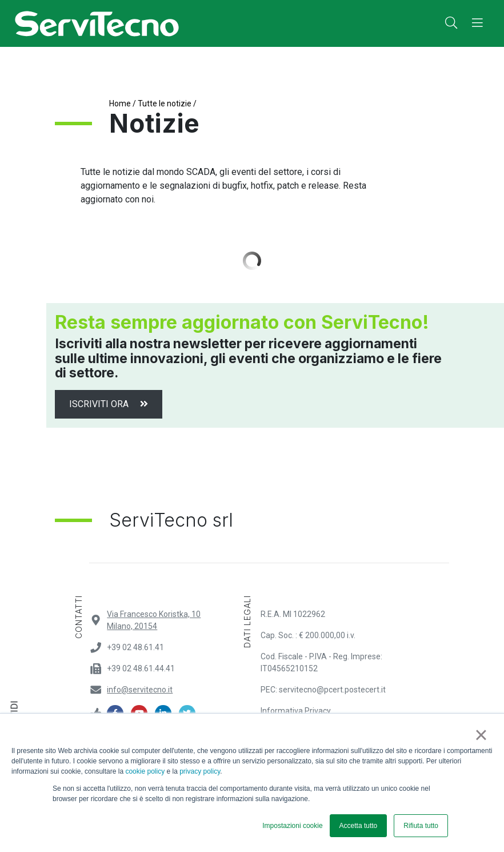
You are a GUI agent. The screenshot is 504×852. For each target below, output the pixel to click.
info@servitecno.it (140, 690)
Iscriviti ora (109, 404)
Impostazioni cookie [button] (292, 826)
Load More (252, 261)
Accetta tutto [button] (359, 826)
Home (120, 103)
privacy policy (200, 771)
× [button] (481, 735)
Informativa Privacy (296, 711)
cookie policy (145, 771)
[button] (451, 23)
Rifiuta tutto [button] (421, 826)
